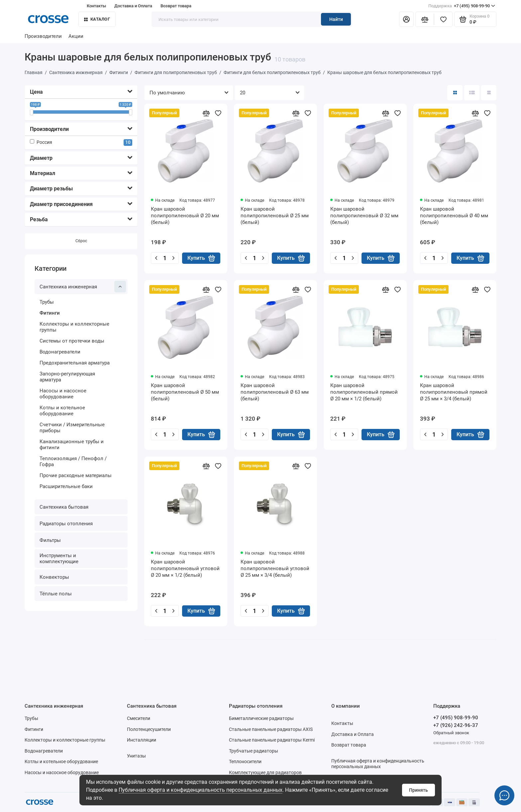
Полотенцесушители (149, 729)
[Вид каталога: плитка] (455, 93)
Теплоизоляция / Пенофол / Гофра (73, 461)
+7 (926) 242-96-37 (456, 725)
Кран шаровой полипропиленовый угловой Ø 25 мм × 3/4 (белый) (275, 568)
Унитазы (136, 756)
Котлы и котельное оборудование (62, 411)
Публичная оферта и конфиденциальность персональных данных (201, 790)
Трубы (47, 302)
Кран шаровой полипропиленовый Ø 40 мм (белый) (454, 216)
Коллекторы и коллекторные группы (74, 327)
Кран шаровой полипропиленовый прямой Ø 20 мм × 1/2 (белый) (364, 392)
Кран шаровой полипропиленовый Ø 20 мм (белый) (185, 216)
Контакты (96, 6)
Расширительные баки (66, 486)
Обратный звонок (451, 733)
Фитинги (50, 313)
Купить (201, 258)
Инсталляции (142, 740)
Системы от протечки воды (72, 341)
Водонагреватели (60, 352)
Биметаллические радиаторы (261, 718)
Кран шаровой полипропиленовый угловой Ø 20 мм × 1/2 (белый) (185, 568)
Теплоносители (245, 761)
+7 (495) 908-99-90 (462, 6)
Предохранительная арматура (75, 363)
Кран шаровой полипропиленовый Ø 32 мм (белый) (364, 216)
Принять (418, 790)
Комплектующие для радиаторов (265, 772)
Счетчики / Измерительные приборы (72, 428)
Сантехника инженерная (83, 287)
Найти (336, 19)
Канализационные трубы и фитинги (72, 445)
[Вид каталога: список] (472, 93)
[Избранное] (443, 19)
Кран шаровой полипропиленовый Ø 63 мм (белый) (275, 392)
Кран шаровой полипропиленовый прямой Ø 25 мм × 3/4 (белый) (454, 392)
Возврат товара (176, 6)
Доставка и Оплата (133, 6)
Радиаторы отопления (66, 524)
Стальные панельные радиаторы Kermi (272, 740)
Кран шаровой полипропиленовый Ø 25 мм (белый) (275, 216)
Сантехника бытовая (64, 507)
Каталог (97, 19)
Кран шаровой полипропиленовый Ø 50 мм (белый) (185, 392)
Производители (43, 36)
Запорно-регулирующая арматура (67, 377)
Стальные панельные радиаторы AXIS (271, 729)
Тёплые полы (56, 594)
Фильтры (50, 540)
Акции (76, 36)
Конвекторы (54, 577)
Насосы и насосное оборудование (63, 394)
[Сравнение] (425, 19)
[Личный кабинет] (406, 19)
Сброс (81, 241)
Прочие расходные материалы (76, 475)
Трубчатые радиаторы (254, 751)
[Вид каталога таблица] (489, 93)
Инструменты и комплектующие (59, 558)
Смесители (139, 718)
